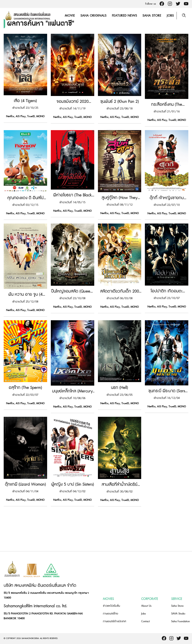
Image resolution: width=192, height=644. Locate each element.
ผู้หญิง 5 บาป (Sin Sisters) (73, 534)
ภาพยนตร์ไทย (111, 614)
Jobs (170, 16)
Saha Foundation (180, 621)
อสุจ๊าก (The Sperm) (25, 428)
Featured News (124, 16)
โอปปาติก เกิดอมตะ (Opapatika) (167, 323)
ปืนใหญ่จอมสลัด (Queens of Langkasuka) (72, 323)
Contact (146, 621)
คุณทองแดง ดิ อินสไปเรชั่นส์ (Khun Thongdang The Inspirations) (25, 218)
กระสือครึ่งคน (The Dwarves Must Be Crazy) (167, 113)
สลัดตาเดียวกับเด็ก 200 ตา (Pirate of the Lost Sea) (120, 323)
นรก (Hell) (119, 428)
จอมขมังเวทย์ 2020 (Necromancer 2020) (72, 113)
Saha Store (152, 16)
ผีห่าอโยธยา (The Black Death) (72, 218)
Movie (70, 16)
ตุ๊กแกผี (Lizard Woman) (25, 534)
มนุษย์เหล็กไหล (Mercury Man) (73, 428)
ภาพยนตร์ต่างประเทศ (115, 621)
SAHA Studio (178, 614)
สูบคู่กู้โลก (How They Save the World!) (120, 218)
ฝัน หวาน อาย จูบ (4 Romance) (25, 323)
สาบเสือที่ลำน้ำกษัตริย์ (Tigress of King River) (119, 534)
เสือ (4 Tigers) (25, 113)
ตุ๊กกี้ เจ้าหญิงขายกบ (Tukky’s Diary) (167, 218)
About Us (146, 606)
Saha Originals (93, 16)
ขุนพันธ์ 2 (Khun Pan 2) (120, 113)
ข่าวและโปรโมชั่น (111, 606)
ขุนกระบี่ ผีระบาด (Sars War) (167, 428)
